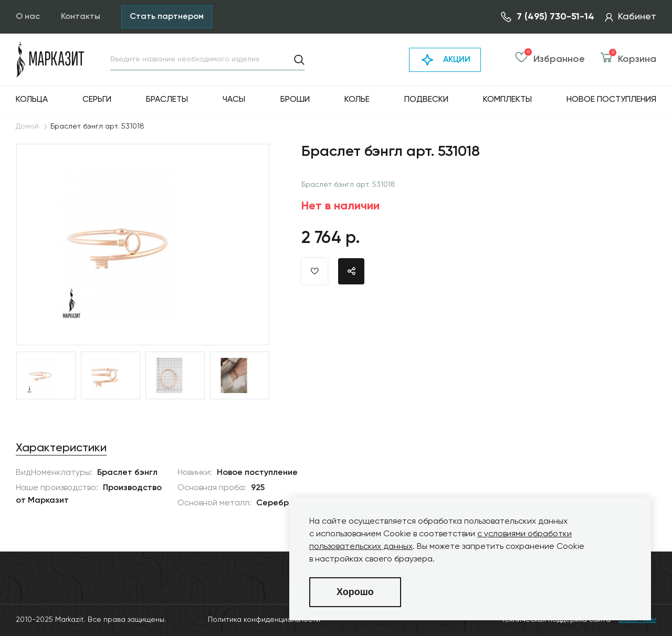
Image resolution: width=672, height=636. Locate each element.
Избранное (550, 60)
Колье (357, 100)
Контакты (81, 17)
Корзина (628, 60)
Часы (234, 100)
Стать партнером (167, 17)
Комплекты (507, 100)
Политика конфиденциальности (264, 620)
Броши (295, 100)
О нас (28, 17)
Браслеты (167, 100)
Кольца (32, 100)
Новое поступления (611, 100)
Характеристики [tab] (61, 448)
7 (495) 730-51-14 (548, 17)
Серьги (97, 100)
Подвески (426, 100)
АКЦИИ (445, 60)
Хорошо (355, 592)
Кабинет (631, 17)
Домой (27, 126)
